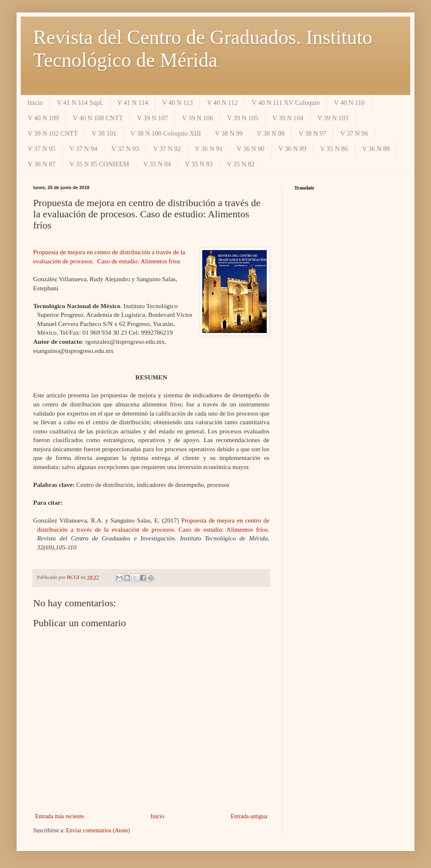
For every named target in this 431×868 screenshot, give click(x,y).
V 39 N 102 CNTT (53, 133)
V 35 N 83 (199, 164)
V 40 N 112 (222, 103)
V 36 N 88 (376, 149)
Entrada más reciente (59, 816)
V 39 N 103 (333, 118)
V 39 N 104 (288, 118)
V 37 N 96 (354, 133)
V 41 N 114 (133, 103)
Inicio (35, 103)
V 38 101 (104, 133)
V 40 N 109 (43, 118)
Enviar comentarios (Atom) (98, 830)
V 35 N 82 (241, 164)
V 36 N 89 (292, 149)
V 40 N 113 (177, 103)
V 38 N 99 (229, 133)
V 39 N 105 (243, 118)
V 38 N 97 (312, 133)
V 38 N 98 (271, 133)
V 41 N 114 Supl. (80, 103)
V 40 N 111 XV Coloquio (286, 103)
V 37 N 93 (125, 149)
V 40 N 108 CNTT (98, 118)
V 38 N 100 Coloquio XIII (166, 133)
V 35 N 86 (334, 149)
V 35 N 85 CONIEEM (99, 164)
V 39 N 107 (152, 118)
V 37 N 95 (42, 149)
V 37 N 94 (84, 149)
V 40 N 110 (349, 103)
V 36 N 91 (209, 149)
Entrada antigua (249, 816)
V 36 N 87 (42, 164)
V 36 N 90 (251, 149)
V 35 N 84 (157, 164)
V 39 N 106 (197, 118)
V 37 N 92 (167, 149)
